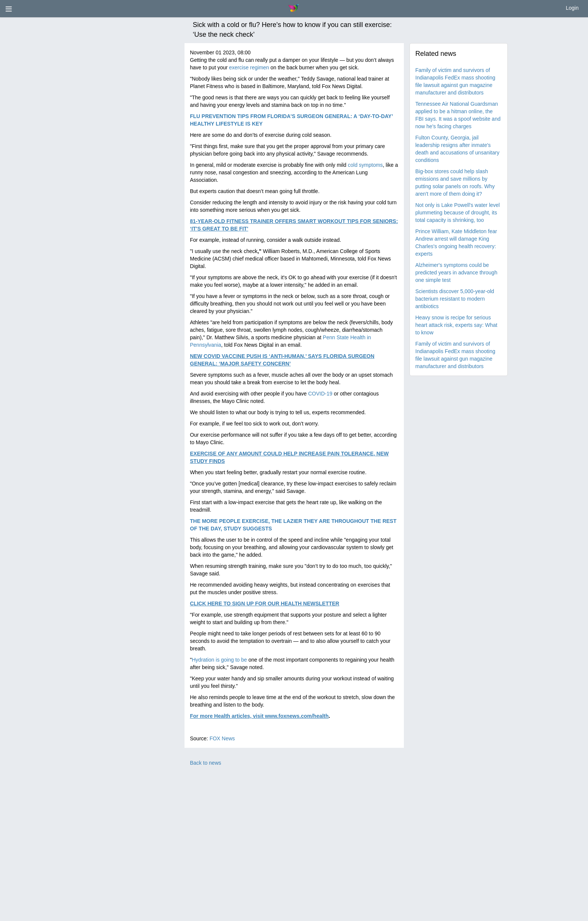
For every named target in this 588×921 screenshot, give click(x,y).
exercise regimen (249, 67)
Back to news (206, 763)
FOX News (222, 738)
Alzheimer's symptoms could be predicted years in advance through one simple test (457, 273)
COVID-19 (320, 394)
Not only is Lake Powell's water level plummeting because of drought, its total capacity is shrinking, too (458, 213)
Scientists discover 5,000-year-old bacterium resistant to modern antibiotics (455, 299)
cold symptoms (365, 165)
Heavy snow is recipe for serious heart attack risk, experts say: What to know (457, 325)
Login (572, 8)
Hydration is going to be (219, 660)
